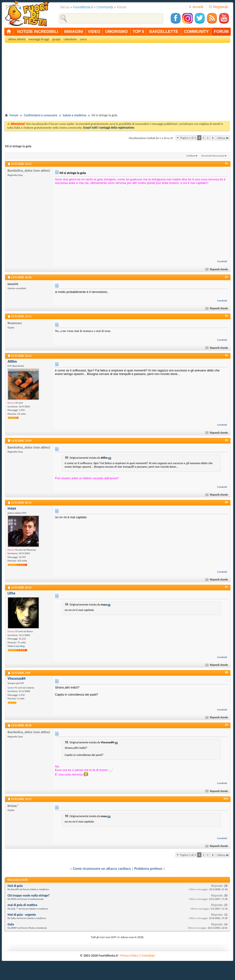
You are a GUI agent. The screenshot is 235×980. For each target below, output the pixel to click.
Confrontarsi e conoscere (40, 115)
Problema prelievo (148, 869)
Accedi (196, 7)
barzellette (164, 32)
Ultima (223, 138)
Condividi (222, 261)
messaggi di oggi (39, 39)
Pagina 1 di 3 (188, 138)
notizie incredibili (38, 32)
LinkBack (191, 156)
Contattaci (148, 956)
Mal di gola (15, 886)
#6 (227, 502)
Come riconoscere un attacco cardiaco (102, 869)
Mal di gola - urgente (22, 915)
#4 (227, 355)
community (196, 32)
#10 (226, 799)
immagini (74, 32)
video (94, 32)
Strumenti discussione (213, 156)
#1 (227, 163)
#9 (227, 725)
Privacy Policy (129, 956)
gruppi (56, 39)
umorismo (116, 32)
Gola (11, 924)
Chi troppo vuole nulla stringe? (29, 895)
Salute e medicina (75, 115)
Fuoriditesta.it (83, 7)
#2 (227, 277)
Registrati (218, 7)
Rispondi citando (217, 269)
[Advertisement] (117, 79)
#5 (227, 440)
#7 (227, 587)
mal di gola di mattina (22, 905)
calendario (70, 39)
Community (105, 7)
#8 (227, 672)
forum (221, 32)
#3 (227, 316)
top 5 (138, 32)
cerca (83, 39)
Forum (14, 115)
